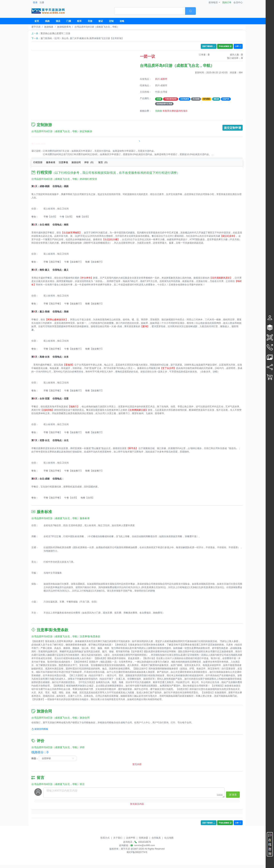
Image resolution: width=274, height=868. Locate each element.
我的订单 (227, 2)
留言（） (104, 162)
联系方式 (105, 838)
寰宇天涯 (36, 27)
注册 (42, 2)
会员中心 (238, 2)
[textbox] (150, 11)
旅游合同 (76, 162)
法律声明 (131, 838)
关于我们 (118, 838)
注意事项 (63, 162)
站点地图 (169, 838)
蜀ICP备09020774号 (137, 852)
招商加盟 (143, 838)
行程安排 (38, 162)
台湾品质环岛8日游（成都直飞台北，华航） (97, 27)
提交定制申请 (233, 128)
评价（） (90, 162)
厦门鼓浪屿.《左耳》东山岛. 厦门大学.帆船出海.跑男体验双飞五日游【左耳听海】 (82, 38)
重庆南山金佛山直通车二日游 (55, 33)
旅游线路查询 (64, 27)
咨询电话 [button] (213, 2)
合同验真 (156, 838)
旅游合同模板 (40, 729)
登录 (35, 2)
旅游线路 (49, 27)
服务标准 (51, 162)
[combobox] (155, 11)
